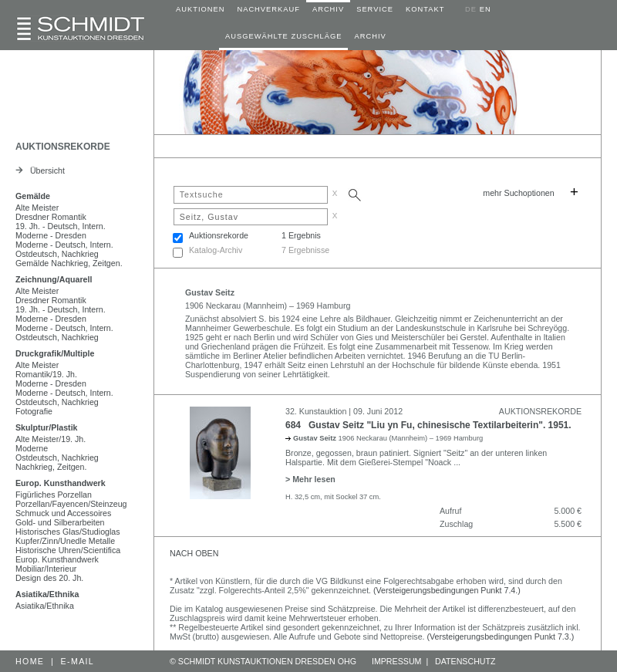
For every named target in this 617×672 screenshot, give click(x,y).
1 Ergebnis (301, 235)
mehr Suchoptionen (518, 193)
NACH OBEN (194, 553)
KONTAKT (425, 9)
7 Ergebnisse (305, 250)
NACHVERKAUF (268, 9)
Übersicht (40, 171)
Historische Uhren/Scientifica (68, 550)
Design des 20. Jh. (49, 578)
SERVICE (375, 9)
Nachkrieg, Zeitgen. (51, 467)
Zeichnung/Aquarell (54, 279)
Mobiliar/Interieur (46, 569)
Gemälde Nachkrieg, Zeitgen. (69, 263)
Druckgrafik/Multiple (55, 353)
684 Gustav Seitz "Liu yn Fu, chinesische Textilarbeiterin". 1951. (428, 425)
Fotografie (34, 411)
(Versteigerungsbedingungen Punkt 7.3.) (501, 637)
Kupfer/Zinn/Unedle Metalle (65, 541)
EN (486, 9)
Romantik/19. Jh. (46, 374)
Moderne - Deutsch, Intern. (64, 245)
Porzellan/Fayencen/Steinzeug (71, 504)
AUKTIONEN (200, 9)
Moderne (32, 448)
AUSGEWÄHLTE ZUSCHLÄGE (283, 36)
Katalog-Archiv (216, 250)
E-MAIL (78, 661)
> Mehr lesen (310, 479)
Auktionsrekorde (219, 235)
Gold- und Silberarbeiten (60, 522)
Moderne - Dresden (51, 235)
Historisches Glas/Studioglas (68, 532)
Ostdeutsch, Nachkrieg (57, 254)
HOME (30, 661)
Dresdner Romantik (51, 217)
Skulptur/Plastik (47, 427)
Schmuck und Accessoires (63, 513)
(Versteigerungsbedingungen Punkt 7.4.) (447, 590)
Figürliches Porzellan (54, 495)
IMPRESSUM (397, 661)
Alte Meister (37, 208)
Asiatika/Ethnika (47, 594)
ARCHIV (328, 9)
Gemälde (33, 196)
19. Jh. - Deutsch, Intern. (61, 226)
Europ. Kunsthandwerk (61, 483)
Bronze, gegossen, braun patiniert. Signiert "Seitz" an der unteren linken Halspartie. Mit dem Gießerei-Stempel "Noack (416, 458)
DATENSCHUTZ (465, 661)
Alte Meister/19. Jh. (51, 439)
